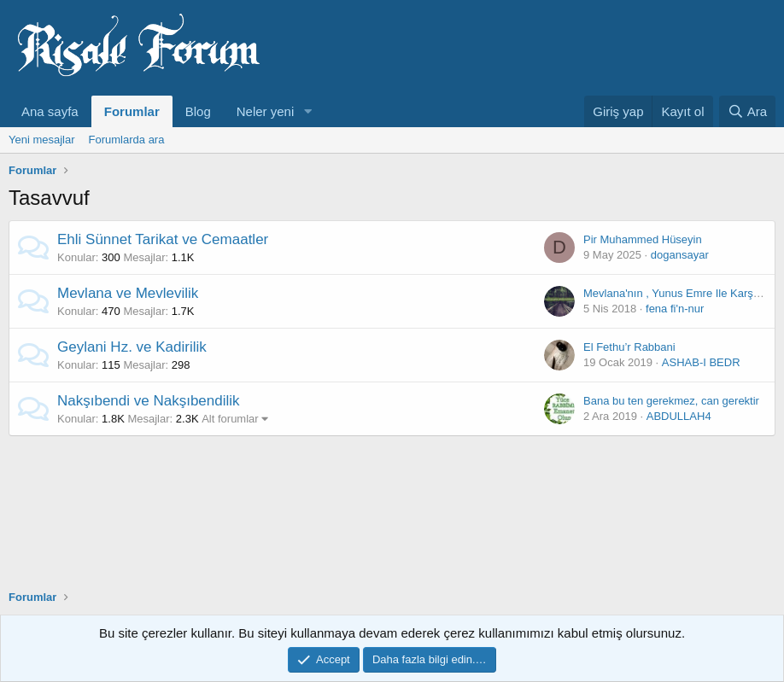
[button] (307, 111)
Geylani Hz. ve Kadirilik (132, 347)
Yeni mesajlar (42, 140)
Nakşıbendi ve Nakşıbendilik (149, 401)
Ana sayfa (50, 111)
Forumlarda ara (127, 140)
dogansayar (680, 255)
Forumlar (132, 111)
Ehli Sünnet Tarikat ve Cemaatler (163, 239)
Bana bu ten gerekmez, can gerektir (671, 401)
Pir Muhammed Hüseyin (643, 239)
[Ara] (747, 111)
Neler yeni (266, 111)
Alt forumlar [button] (230, 419)
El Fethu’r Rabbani (629, 347)
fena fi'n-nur (675, 309)
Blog (198, 111)
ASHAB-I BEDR (701, 362)
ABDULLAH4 (679, 416)
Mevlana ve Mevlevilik (128, 293)
